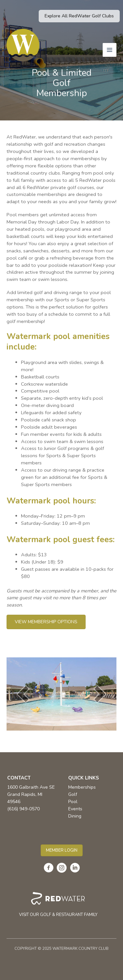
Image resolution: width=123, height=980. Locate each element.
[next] (100, 694)
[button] (79, 16)
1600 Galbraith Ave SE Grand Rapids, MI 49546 (31, 794)
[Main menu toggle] (110, 50)
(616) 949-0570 (23, 809)
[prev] (23, 694)
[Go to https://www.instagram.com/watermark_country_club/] (62, 869)
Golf (73, 794)
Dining (75, 816)
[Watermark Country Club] (23, 45)
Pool (73, 802)
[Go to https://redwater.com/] (58, 905)
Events (75, 809)
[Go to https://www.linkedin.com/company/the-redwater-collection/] (75, 869)
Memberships (82, 787)
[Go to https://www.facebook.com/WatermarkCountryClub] (49, 869)
